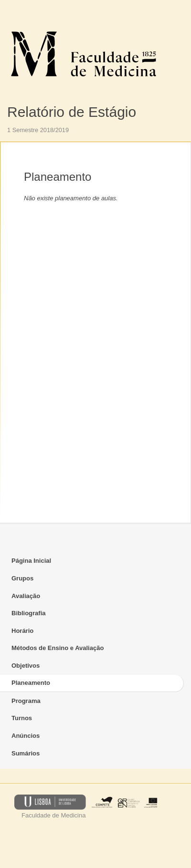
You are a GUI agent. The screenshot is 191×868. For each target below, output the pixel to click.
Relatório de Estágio (72, 112)
